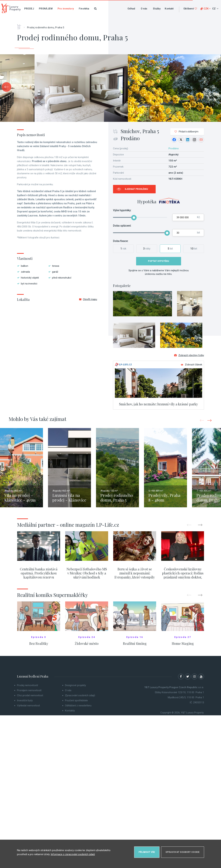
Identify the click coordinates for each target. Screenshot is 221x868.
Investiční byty (25, 700)
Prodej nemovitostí (27, 685)
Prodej (29, 9)
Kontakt (169, 9)
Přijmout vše (147, 852)
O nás (144, 9)
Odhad (131, 9)
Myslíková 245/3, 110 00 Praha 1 (186, 697)
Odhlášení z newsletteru (78, 706)
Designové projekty (75, 685)
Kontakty (70, 711)
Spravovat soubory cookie (183, 852)
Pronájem (46, 9)
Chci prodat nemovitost (30, 695)
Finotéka (84, 9)
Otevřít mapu (88, 299)
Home (20, 26)
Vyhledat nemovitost (28, 706)
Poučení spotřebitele (76, 700)
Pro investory (66, 9)
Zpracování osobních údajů (80, 695)
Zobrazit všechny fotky (189, 355)
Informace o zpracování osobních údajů (73, 854)
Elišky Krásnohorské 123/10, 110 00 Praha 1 (179, 692)
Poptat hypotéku (159, 261)
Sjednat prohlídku (136, 189)
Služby (157, 9)
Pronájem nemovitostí (29, 690)
